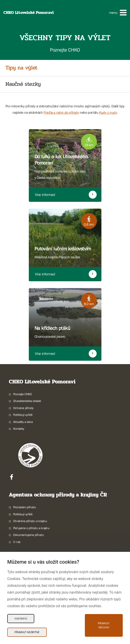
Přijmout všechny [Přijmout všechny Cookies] (104, 625)
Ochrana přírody (23, 408)
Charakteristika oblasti (27, 401)
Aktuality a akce (23, 422)
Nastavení (21, 619)
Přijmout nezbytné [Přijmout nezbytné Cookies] (27, 632)
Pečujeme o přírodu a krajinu (31, 528)
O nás (17, 542)
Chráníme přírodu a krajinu (30, 521)
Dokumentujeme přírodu (29, 535)
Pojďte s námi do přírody (61, 112)
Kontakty (19, 429)
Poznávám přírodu (25, 507)
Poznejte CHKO (23, 394)
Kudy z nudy (108, 112)
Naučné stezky (23, 84)
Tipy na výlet (21, 68)
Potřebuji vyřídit (23, 415)
